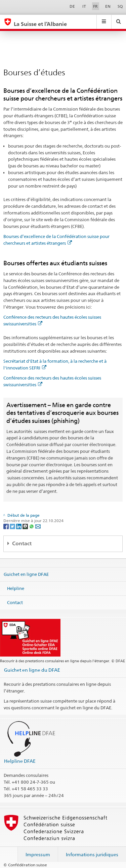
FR (95, 6)
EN (108, 6)
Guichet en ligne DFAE (26, 574)
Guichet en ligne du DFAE (32, 670)
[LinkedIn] (19, 526)
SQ (120, 6)
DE (72, 6)
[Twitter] (13, 526)
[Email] (38, 526)
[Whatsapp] (32, 526)
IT (84, 6)
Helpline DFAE (20, 761)
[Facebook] (7, 526)
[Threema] (26, 526)
